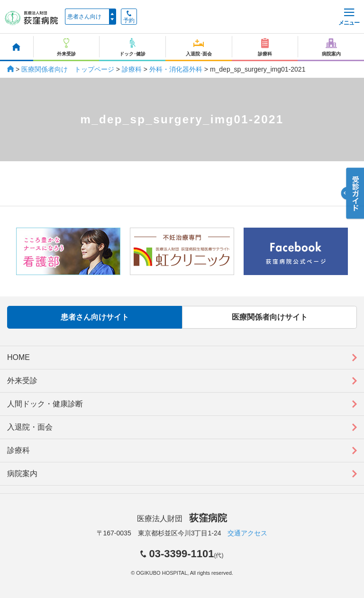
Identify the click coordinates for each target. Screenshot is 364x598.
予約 (129, 17)
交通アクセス (247, 533)
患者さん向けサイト (95, 317)
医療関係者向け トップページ (68, 69)
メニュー (349, 17)
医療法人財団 (182, 519)
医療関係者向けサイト (270, 317)
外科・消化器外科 (176, 69)
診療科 (132, 69)
